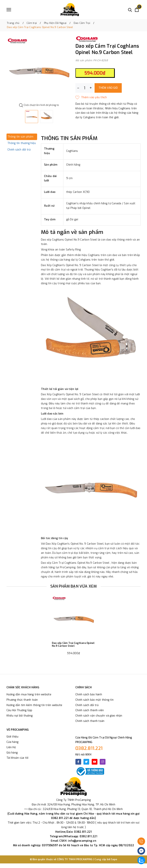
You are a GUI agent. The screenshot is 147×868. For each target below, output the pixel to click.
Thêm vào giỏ (108, 88)
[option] (39, 69)
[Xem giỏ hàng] (137, 10)
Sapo (114, 859)
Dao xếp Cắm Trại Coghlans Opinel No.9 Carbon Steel (73, 645)
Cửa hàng (12, 742)
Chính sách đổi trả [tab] (19, 150)
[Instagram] (103, 762)
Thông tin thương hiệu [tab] (22, 143)
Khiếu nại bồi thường (20, 716)
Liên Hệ (11, 747)
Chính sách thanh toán (90, 721)
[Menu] (9, 10)
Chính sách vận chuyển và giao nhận (99, 716)
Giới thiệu (13, 737)
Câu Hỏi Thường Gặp (19, 710)
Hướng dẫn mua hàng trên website (29, 694)
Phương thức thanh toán (22, 700)
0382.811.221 (89, 748)
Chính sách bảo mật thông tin (94, 700)
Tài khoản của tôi (17, 758)
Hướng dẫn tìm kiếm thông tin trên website (34, 705)
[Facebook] (78, 762)
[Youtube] (95, 762)
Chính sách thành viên (90, 710)
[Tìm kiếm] (130, 10)
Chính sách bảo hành (89, 694)
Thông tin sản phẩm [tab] (20, 137)
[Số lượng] (85, 88)
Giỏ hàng (12, 753)
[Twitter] (86, 762)
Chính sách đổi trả (87, 705)
